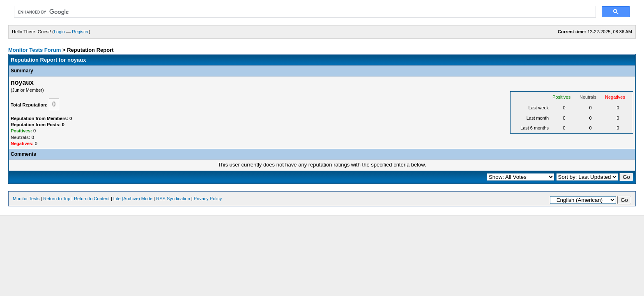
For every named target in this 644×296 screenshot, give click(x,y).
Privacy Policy (208, 199)
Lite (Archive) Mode (133, 199)
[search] (304, 12)
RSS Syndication (173, 199)
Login (59, 32)
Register (80, 32)
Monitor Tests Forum (34, 50)
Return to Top (57, 199)
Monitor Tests (26, 199)
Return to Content (92, 199)
